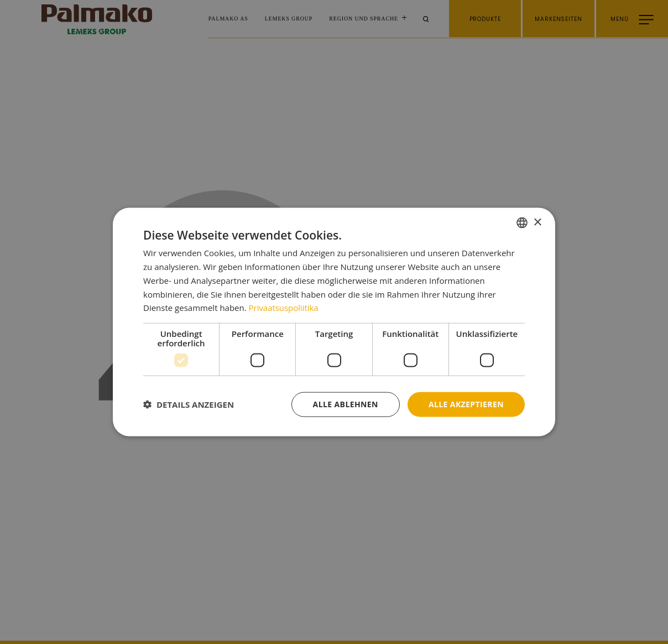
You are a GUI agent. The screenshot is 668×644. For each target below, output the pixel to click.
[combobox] (522, 223)
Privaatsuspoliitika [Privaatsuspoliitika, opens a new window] (284, 308)
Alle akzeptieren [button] (466, 404)
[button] (189, 404)
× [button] (537, 222)
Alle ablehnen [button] (346, 404)
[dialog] (334, 322)
